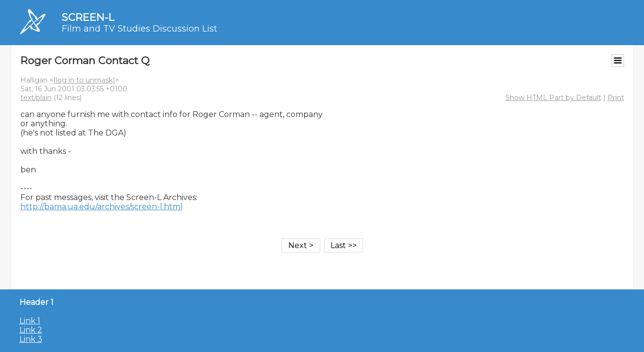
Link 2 (31, 330)
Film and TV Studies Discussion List (139, 29)
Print (616, 98)
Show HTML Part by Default (553, 98)
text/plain (36, 98)
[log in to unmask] (84, 80)
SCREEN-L (88, 17)
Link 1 (30, 321)
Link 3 (31, 339)
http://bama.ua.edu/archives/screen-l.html (102, 207)
